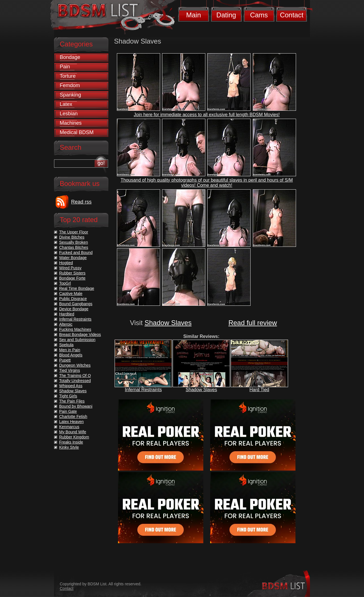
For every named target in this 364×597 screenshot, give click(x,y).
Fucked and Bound (76, 253)
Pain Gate (68, 411)
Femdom (70, 85)
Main (193, 15)
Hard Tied (259, 390)
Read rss (81, 202)
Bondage (70, 57)
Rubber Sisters (72, 273)
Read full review (253, 323)
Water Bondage (73, 258)
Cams (259, 15)
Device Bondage (74, 309)
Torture (68, 76)
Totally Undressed (75, 381)
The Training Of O (75, 376)
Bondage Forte (72, 278)
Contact (292, 15)
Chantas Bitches (74, 247)
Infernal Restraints (143, 390)
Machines (71, 123)
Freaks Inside (71, 442)
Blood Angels (71, 355)
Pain (65, 67)
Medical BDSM (77, 132)
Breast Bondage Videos (80, 335)
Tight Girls (68, 396)
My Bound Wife (73, 432)
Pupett (65, 360)
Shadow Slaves (168, 323)
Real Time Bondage (77, 288)
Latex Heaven (71, 422)
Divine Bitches (72, 237)
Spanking (70, 95)
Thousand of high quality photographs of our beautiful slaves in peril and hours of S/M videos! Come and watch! (207, 183)
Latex (66, 104)
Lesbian (69, 114)
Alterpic (66, 324)
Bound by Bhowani (76, 406)
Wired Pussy (70, 268)
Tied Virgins (70, 370)
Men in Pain (70, 350)
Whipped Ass (71, 386)
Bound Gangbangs (76, 304)
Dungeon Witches (75, 365)
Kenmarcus (69, 427)
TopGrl (65, 283)
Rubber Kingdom (74, 437)
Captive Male (71, 294)
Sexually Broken (74, 242)
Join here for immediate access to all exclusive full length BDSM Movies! (207, 115)
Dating (226, 15)
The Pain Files (72, 401)
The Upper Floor (74, 232)
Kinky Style (69, 447)
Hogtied (66, 263)
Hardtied (67, 314)
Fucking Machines (75, 329)
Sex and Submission (77, 340)
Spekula (66, 345)
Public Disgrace (73, 299)
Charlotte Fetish (73, 417)
